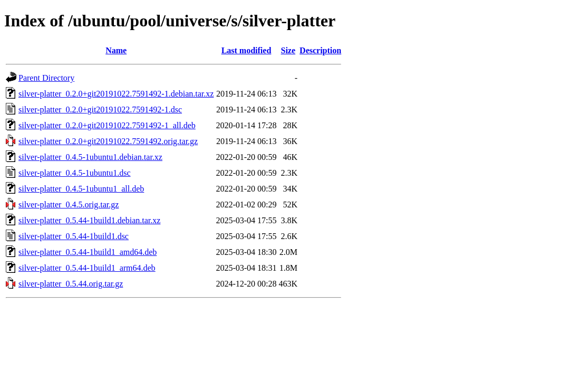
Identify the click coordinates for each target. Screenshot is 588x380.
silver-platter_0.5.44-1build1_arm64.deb (87, 268)
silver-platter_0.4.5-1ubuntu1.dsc (75, 173)
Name (116, 50)
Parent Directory (46, 78)
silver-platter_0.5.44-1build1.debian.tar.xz (89, 220)
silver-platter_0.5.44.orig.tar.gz (71, 284)
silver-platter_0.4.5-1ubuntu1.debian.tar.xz (90, 157)
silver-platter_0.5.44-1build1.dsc (74, 236)
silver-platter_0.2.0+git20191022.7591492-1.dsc (100, 110)
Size (288, 50)
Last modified (247, 50)
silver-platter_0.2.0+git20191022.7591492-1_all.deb (107, 125)
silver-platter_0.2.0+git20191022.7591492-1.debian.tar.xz (116, 94)
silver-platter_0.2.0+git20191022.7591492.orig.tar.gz (108, 141)
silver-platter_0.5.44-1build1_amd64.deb (88, 252)
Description (320, 50)
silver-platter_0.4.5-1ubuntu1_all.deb (81, 189)
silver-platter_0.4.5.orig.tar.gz (69, 205)
